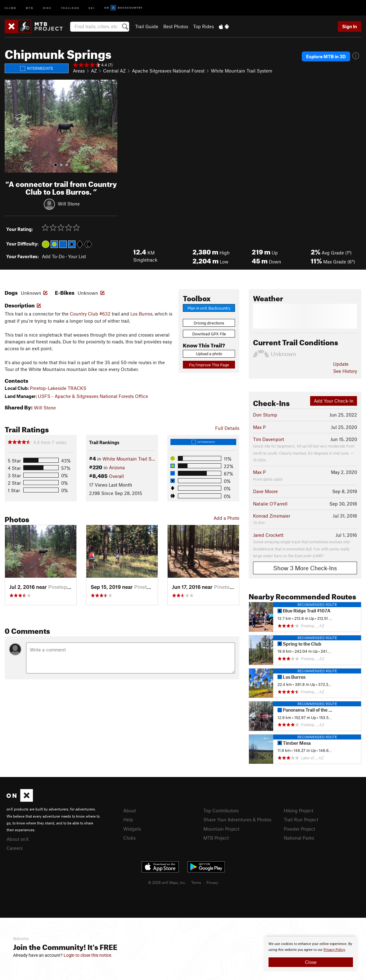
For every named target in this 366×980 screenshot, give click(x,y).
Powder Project (299, 829)
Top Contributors (221, 810)
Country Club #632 (90, 314)
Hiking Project (298, 810)
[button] (11, 126)
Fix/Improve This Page (209, 365)
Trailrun (70, 8)
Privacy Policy (334, 950)
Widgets (132, 829)
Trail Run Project (301, 819)
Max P (259, 427)
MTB (30, 8)
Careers (15, 848)
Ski (92, 8)
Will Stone (69, 203)
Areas (79, 71)
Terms (196, 882)
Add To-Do (53, 256)
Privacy (212, 882)
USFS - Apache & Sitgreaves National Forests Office (93, 396)
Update (341, 364)
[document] (311, 954)
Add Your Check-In (334, 401)
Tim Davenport (269, 439)
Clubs (129, 838)
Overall (116, 476)
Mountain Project (221, 829)
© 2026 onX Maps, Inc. (167, 882)
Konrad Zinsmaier (272, 516)
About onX (18, 839)
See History (345, 371)
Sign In (350, 26)
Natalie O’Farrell (270, 504)
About (130, 810)
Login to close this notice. (88, 955)
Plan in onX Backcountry (209, 308)
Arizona (117, 467)
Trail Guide (147, 26)
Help (128, 819)
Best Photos (176, 26)
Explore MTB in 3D (326, 56)
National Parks (299, 838)
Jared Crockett (268, 535)
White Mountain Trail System (242, 71)
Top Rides (203, 26)
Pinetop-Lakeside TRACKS (58, 388)
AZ (94, 71)
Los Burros (141, 314)
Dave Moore (265, 491)
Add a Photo (226, 518)
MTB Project (216, 838)
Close (311, 962)
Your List (77, 256)
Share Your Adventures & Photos (237, 819)
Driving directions (209, 323)
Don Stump (265, 415)
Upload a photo (209, 354)
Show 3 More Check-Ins (305, 568)
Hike (47, 8)
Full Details (227, 428)
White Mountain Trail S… (129, 459)
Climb (11, 8)
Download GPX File (209, 334)
